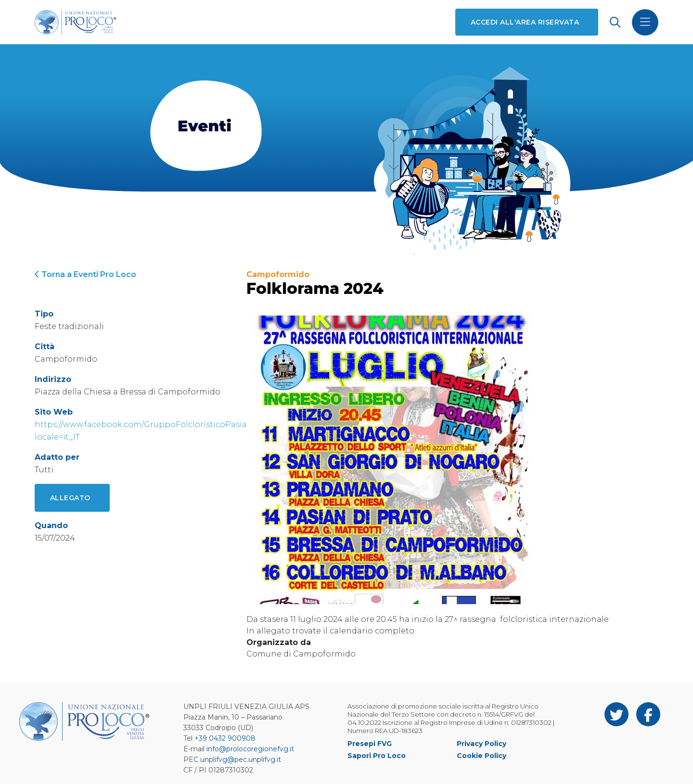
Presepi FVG (370, 744)
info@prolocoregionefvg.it (250, 749)
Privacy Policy (481, 744)
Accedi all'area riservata (525, 22)
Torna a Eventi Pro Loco (85, 274)
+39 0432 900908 (225, 738)
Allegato (70, 498)
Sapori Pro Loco (377, 756)
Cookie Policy (481, 756)
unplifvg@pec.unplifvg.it (241, 759)
